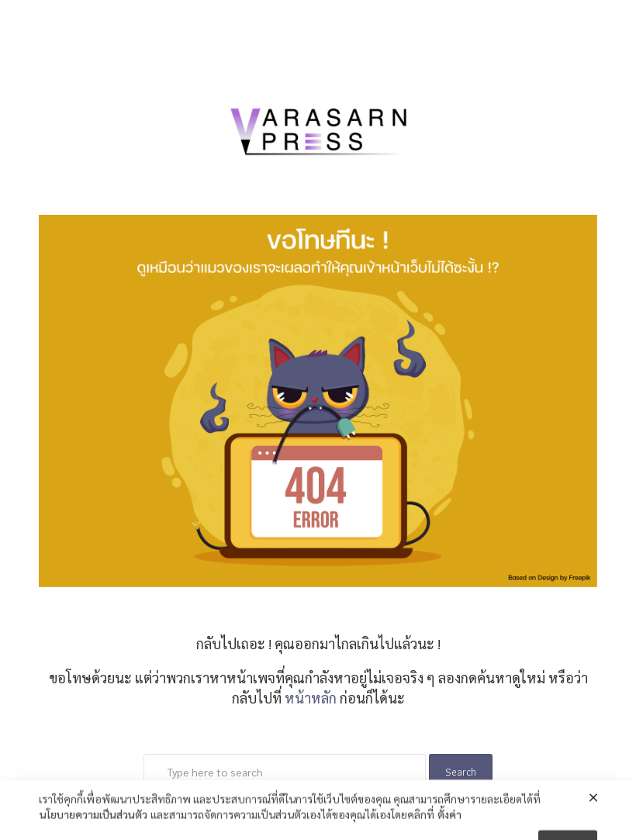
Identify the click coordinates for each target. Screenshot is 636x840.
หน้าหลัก (311, 698)
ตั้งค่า (449, 824)
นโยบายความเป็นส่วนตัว (93, 824)
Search (461, 772)
